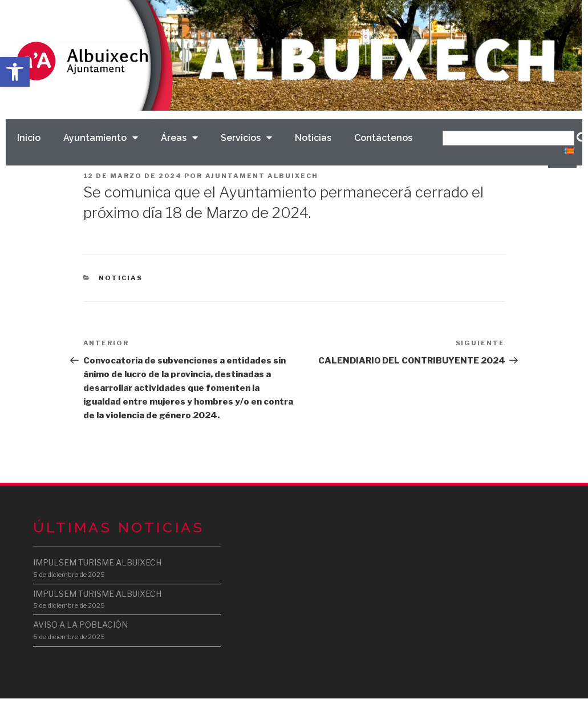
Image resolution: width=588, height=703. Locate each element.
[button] (15, 72)
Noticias (313, 138)
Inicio (29, 138)
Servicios (246, 138)
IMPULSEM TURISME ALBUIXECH (97, 562)
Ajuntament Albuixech (262, 176)
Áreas (179, 138)
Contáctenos (383, 138)
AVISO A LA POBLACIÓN (80, 625)
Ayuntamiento (101, 138)
